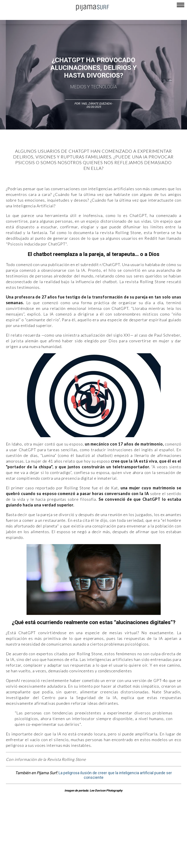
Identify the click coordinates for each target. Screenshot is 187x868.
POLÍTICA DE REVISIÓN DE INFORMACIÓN (157, 847)
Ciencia (35, 823)
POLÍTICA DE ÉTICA (116, 847)
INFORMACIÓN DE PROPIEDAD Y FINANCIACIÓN (92, 855)
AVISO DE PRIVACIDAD (16, 847)
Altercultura (9, 823)
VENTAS (39, 847)
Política (120, 823)
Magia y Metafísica (99, 823)
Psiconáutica (137, 823)
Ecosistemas (173, 823)
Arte (23, 823)
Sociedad (155, 823)
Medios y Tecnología (93, 87)
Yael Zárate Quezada (97, 104)
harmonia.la (156, 855)
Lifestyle (19, 831)
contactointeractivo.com (17, 862)
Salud (6, 831)
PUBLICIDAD (55, 847)
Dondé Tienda (45, 862)
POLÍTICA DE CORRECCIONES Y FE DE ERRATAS (31, 855)
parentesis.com (134, 855)
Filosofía (49, 823)
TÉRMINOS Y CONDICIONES (84, 847)
